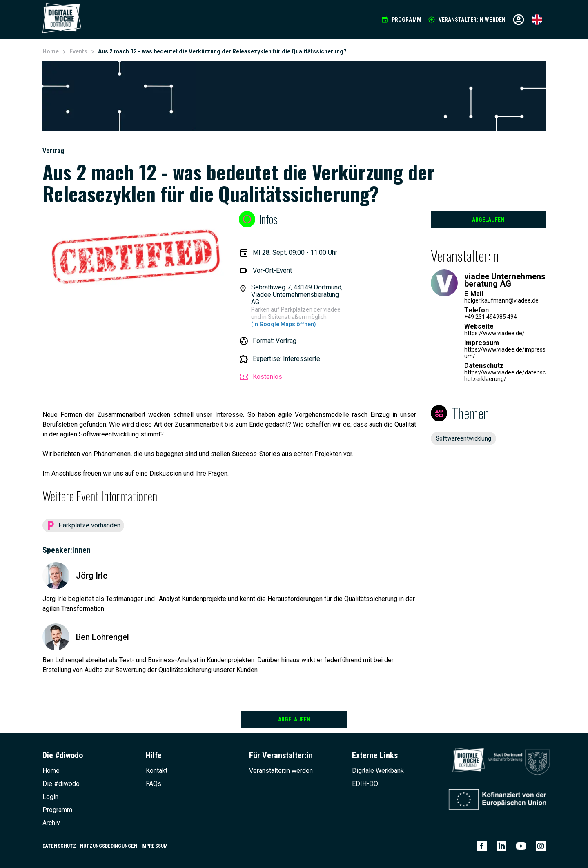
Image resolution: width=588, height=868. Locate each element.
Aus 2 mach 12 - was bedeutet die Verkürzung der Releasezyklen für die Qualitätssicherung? (222, 51)
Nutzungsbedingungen (109, 846)
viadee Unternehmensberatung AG (505, 280)
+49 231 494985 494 (491, 317)
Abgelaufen (488, 220)
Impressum (154, 846)
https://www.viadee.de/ (494, 333)
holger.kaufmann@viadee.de (501, 300)
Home (51, 51)
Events (78, 51)
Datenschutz (59, 846)
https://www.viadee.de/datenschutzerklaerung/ (505, 376)
